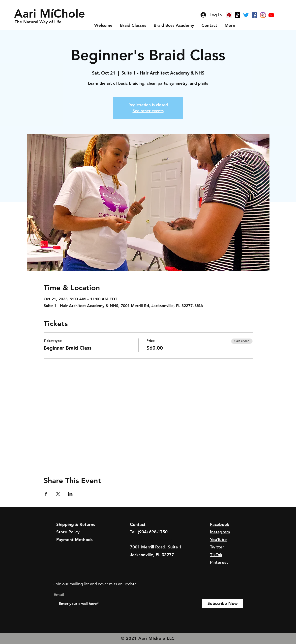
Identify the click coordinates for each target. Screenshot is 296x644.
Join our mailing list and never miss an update (95, 584)
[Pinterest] (229, 15)
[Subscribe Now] (223, 604)
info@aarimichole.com (151, 540)
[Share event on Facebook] (46, 494)
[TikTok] (237, 15)
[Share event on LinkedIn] (70, 494)
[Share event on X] (58, 494)
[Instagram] (263, 15)
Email (59, 595)
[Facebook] (254, 15)
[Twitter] (246, 15)
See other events (148, 111)
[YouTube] (271, 15)
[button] (51, 14)
